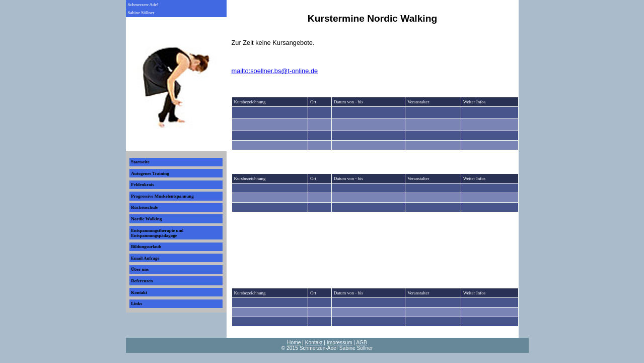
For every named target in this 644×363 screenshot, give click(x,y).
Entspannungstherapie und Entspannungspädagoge (157, 233)
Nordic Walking (146, 219)
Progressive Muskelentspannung (162, 196)
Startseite (140, 162)
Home (294, 343)
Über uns (140, 269)
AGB (362, 343)
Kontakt (139, 292)
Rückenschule (145, 207)
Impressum (340, 343)
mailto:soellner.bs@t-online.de (275, 71)
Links (136, 304)
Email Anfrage (145, 258)
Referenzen (142, 281)
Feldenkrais (142, 185)
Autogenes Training (150, 173)
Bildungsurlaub (146, 247)
